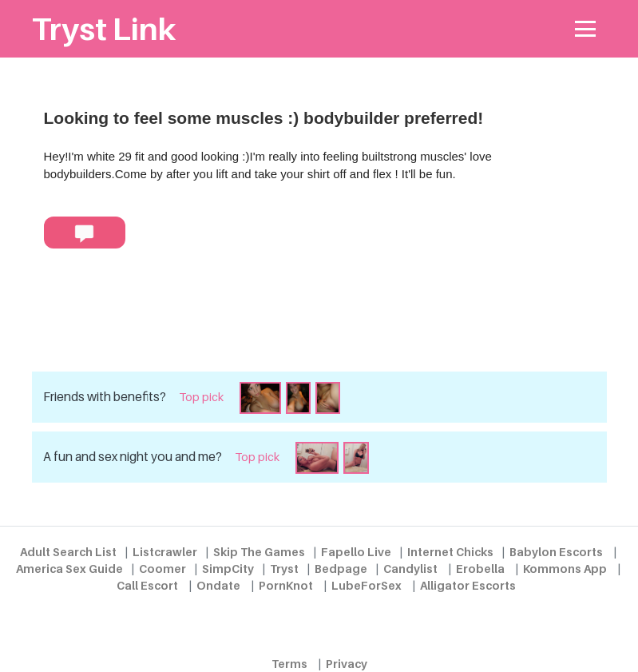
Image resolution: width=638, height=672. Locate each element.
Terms (289, 664)
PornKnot (286, 585)
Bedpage (341, 569)
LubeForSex (367, 585)
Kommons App (565, 569)
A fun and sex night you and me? (133, 457)
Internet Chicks (450, 552)
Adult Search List (68, 552)
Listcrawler (165, 552)
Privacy (347, 664)
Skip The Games (259, 552)
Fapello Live (356, 552)
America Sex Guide (69, 569)
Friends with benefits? (105, 397)
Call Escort (147, 585)
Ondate (218, 585)
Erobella (480, 569)
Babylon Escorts (556, 552)
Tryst (284, 569)
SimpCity (228, 569)
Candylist (410, 569)
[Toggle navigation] (586, 29)
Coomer (162, 569)
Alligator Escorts (468, 585)
